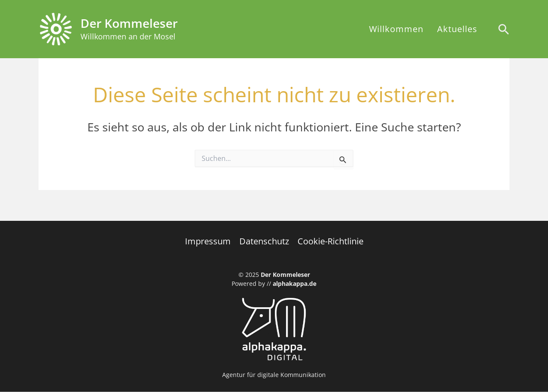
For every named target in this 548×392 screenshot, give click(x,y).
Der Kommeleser (129, 23)
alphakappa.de (295, 284)
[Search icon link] (504, 30)
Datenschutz (264, 241)
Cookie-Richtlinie (331, 241)
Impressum (208, 241)
